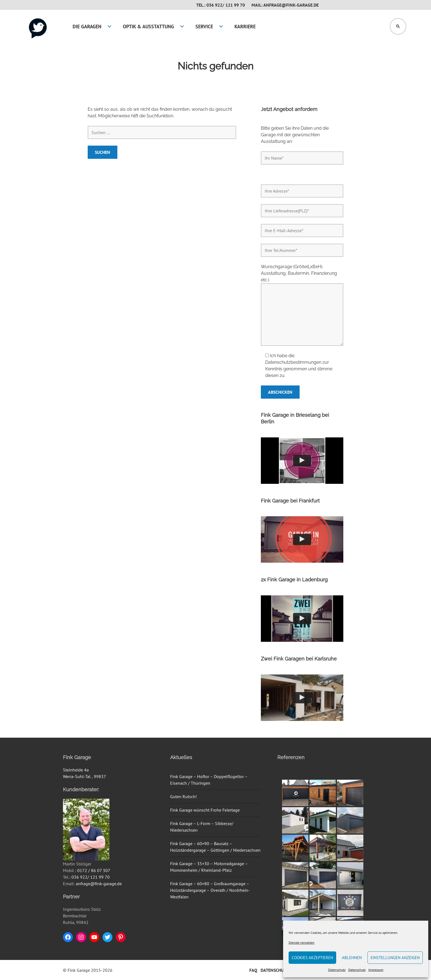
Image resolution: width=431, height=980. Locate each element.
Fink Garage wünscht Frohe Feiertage (205, 810)
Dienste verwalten (302, 942)
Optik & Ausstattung (148, 27)
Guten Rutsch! (183, 796)
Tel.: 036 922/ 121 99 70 (221, 5)
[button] (302, 461)
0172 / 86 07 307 (94, 870)
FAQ (253, 970)
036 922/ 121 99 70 (91, 877)
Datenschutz (337, 970)
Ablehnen (352, 958)
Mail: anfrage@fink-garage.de (285, 5)
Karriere (245, 27)
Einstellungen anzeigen (395, 958)
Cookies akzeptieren (312, 958)
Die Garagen (87, 27)
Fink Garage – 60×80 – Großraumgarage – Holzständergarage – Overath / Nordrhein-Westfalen (210, 890)
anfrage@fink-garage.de (99, 884)
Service (204, 27)
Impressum (376, 970)
